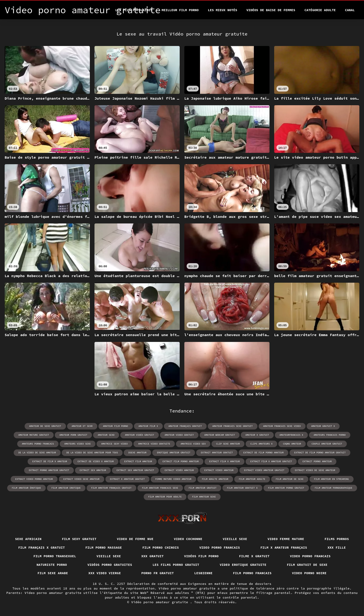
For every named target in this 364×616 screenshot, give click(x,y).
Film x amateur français (284, 547)
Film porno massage (104, 547)
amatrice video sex (193, 444)
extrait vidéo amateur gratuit (264, 470)
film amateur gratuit (203, 488)
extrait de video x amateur (96, 461)
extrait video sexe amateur (81, 479)
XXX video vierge (105, 573)
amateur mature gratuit (34, 435)
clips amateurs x (261, 444)
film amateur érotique (26, 488)
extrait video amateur (219, 470)
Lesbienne (203, 573)
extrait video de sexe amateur (315, 470)
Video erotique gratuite (243, 565)
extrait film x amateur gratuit (271, 461)
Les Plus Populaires (134, 10)
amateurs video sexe (78, 444)
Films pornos (337, 539)
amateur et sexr (82, 426)
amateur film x (148, 426)
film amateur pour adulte (165, 497)
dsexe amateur (137, 453)
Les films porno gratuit (176, 565)
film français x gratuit (41, 547)
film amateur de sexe (290, 479)
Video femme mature (286, 539)
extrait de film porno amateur (263, 453)
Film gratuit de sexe (307, 565)
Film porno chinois (161, 547)
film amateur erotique (66, 488)
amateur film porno (116, 426)
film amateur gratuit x (242, 488)
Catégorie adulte (320, 10)
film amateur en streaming (331, 479)
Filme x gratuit (254, 556)
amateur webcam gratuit (220, 435)
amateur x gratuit (257, 435)
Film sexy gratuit (79, 539)
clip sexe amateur (228, 444)
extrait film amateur (138, 461)
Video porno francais (220, 547)
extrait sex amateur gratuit (135, 470)
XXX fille (337, 547)
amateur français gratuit (185, 426)
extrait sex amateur (93, 470)
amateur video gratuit (179, 435)
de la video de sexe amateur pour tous (92, 453)
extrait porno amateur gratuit (49, 470)
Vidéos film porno (201, 556)
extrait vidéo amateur (179, 470)
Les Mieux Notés (223, 10)
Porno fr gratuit (158, 573)
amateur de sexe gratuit (45, 426)
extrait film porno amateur (181, 461)
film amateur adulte (252, 479)
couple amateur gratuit (327, 444)
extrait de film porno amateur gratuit (320, 453)
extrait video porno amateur (34, 479)
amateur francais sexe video (282, 426)
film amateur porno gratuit (286, 488)
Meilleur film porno (180, 10)
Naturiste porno (52, 565)
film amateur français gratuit (111, 488)
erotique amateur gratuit (174, 453)
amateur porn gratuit (73, 435)
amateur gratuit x (323, 426)
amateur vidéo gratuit (140, 435)
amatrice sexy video (114, 444)
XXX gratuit (153, 556)
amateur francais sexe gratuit (233, 426)
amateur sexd (106, 435)
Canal (350, 10)
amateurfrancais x (291, 435)
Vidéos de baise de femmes (271, 10)
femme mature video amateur (173, 479)
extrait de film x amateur (50, 461)
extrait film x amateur (224, 461)
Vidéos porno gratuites (110, 565)
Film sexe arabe (53, 573)
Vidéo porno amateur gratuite (161, 602)
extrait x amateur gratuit (127, 479)
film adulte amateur (215, 479)
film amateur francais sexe (160, 488)
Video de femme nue (135, 539)
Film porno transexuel (55, 556)
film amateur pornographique (334, 488)
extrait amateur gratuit (217, 453)
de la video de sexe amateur (37, 453)
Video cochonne (188, 539)
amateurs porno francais (38, 444)
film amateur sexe (204, 497)
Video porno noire (309, 573)
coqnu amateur (292, 444)
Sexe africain (28, 539)
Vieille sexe (235, 539)
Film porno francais (252, 573)
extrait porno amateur (317, 461)
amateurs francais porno (330, 435)
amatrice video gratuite (154, 444)
